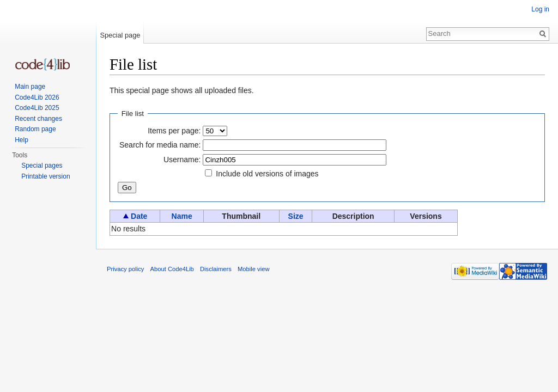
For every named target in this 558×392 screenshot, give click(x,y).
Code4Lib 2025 (37, 108)
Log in (540, 9)
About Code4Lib (172, 269)
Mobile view (253, 269)
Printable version (46, 176)
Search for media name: (160, 145)
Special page (120, 35)
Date (139, 216)
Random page (35, 129)
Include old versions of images (267, 174)
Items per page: (174, 131)
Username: (182, 160)
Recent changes (38, 119)
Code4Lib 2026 (37, 97)
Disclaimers (216, 269)
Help (22, 140)
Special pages (42, 166)
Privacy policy (125, 269)
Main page (30, 87)
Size (296, 216)
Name (182, 216)
